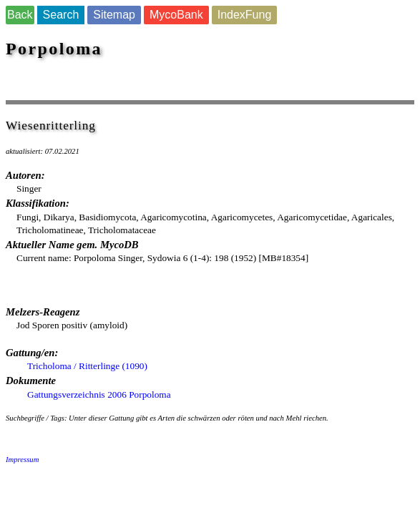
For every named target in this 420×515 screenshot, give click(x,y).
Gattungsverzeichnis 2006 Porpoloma (99, 394)
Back (20, 15)
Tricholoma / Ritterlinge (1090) (87, 366)
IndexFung (245, 15)
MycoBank (176, 15)
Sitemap (114, 15)
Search (61, 15)
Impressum (22, 460)
